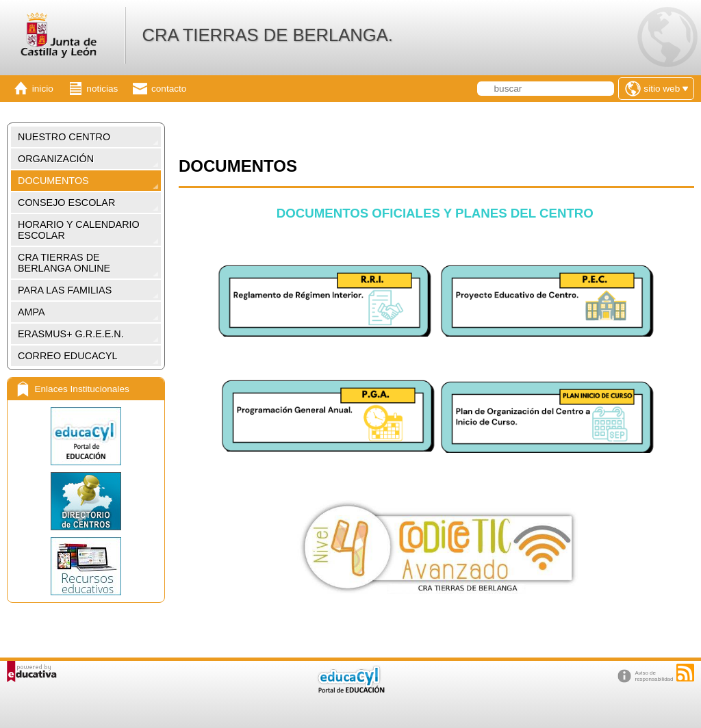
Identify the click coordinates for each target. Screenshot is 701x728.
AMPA (31, 312)
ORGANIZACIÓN (56, 159)
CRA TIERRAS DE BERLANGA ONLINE (64, 263)
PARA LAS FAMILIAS (65, 290)
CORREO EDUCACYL (68, 356)
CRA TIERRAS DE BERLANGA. (267, 35)
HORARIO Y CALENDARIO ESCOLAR (79, 230)
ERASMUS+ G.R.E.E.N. (71, 334)
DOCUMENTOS (53, 181)
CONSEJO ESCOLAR (66, 203)
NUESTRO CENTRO (64, 137)
